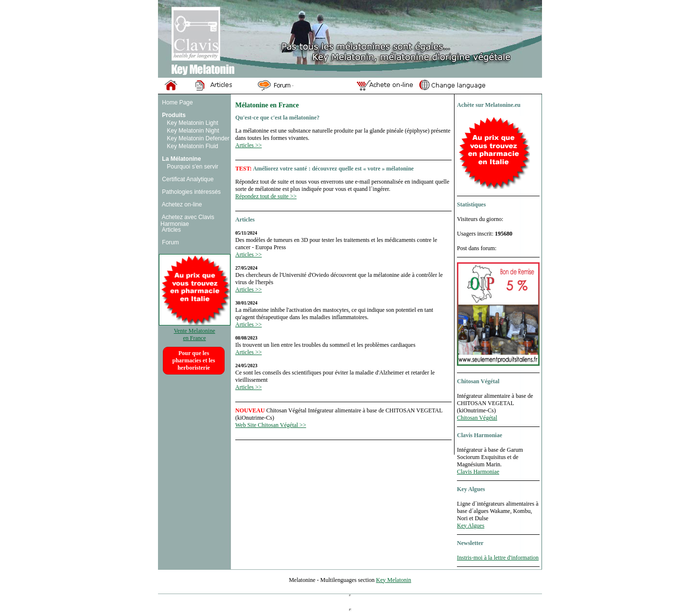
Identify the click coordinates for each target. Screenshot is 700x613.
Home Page (177, 102)
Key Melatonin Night (192, 131)
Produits (173, 115)
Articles (171, 230)
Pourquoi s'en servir (192, 167)
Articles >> (249, 145)
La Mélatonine (181, 159)
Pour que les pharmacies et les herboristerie (194, 360)
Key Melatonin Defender (197, 138)
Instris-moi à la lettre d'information (498, 558)
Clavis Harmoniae (478, 472)
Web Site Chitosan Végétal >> (271, 425)
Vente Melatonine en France (195, 331)
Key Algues (471, 526)
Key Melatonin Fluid (192, 146)
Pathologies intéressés (191, 192)
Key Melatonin (393, 580)
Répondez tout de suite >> (266, 196)
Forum (170, 242)
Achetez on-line (181, 204)
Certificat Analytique (187, 179)
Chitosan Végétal (477, 418)
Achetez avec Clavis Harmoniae (187, 221)
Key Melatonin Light (192, 123)
